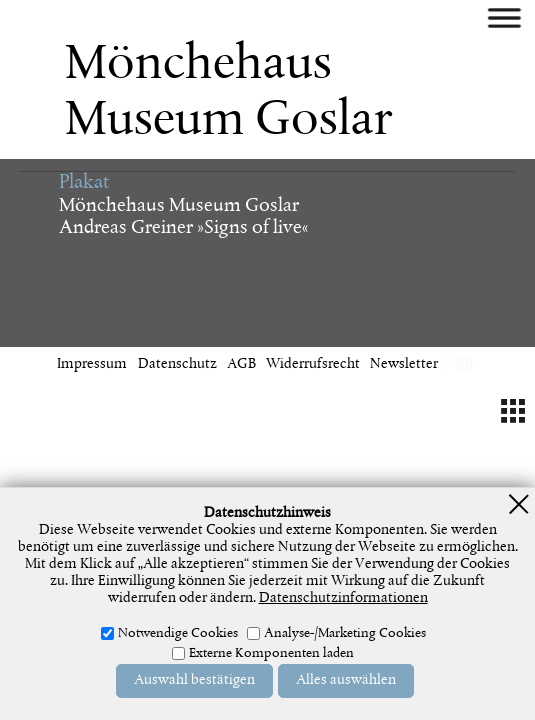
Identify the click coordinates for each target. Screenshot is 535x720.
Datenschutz (177, 364)
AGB (241, 364)
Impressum (92, 364)
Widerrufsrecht (313, 364)
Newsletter (404, 364)
